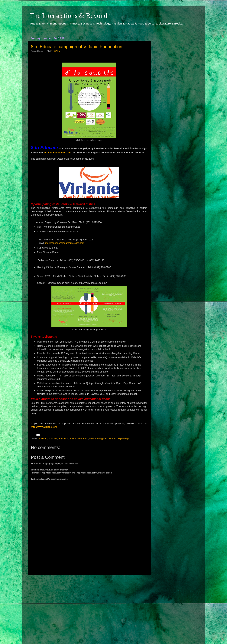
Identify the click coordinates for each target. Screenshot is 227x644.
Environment (76, 438)
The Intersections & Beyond (69, 16)
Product (113, 438)
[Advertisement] (89, 606)
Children (53, 438)
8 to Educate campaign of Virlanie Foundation (77, 47)
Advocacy (43, 438)
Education (63, 438)
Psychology (123, 438)
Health (92, 438)
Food (86, 438)
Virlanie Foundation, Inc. (58, 153)
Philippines (102, 438)
